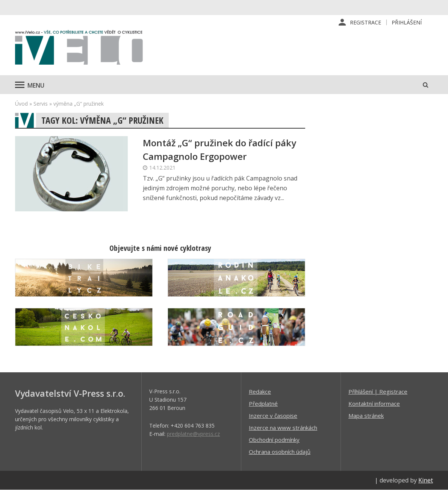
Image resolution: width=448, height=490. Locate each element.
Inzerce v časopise (273, 416)
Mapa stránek (366, 416)
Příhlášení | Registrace (378, 391)
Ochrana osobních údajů (280, 452)
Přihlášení (407, 22)
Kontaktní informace (374, 404)
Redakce (260, 391)
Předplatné (263, 404)
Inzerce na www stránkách (283, 428)
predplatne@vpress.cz (193, 434)
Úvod (21, 104)
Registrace (366, 22)
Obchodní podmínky (274, 440)
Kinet (426, 480)
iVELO (79, 49)
